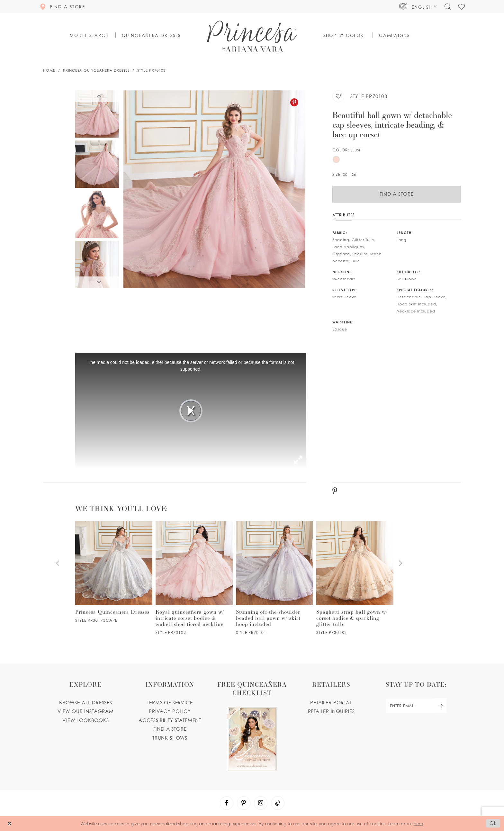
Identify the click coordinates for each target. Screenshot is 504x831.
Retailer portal (331, 703)
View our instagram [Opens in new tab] (86, 711)
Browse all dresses (86, 703)
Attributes (344, 215)
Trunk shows (170, 738)
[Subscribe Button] (440, 706)
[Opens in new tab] (252, 726)
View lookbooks (86, 720)
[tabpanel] (214, 189)
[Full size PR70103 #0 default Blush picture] (214, 189)
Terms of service (170, 703)
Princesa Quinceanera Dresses (96, 70)
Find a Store (397, 194)
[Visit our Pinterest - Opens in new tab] (244, 803)
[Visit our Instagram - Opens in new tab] (261, 803)
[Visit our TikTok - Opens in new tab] (278, 803)
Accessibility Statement (170, 720)
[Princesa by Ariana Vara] (252, 36)
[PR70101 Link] (274, 578)
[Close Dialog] (9, 823)
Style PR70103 (151, 70)
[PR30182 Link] (355, 578)
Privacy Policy (170, 711)
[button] (418, 6)
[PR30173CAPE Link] (114, 572)
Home (49, 70)
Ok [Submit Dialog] (493, 823)
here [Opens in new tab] (418, 823)
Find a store (170, 729)
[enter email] (416, 706)
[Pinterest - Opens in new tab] (294, 102)
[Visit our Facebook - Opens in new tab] (227, 803)
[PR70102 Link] (194, 578)
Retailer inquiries (331, 711)
